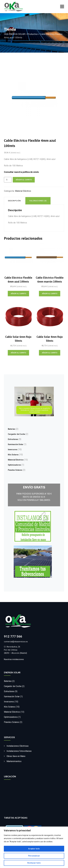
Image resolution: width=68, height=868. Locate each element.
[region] (34, 847)
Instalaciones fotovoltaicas (19, 751)
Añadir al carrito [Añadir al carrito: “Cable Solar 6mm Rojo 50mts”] (18, 353)
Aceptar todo (34, 849)
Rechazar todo (34, 863)
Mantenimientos (14, 761)
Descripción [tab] (14, 201)
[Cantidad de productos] (8, 180)
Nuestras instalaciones (14, 659)
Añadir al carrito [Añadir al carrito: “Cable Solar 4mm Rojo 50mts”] (50, 353)
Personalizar (34, 856)
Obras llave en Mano (16, 756)
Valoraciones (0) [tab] (38, 201)
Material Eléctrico (23, 191)
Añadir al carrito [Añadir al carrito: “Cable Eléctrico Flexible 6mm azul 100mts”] (18, 294)
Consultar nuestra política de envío (21, 172)
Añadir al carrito (24, 180)
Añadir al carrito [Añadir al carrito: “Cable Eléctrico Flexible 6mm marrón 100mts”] (50, 294)
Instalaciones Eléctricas (18, 746)
